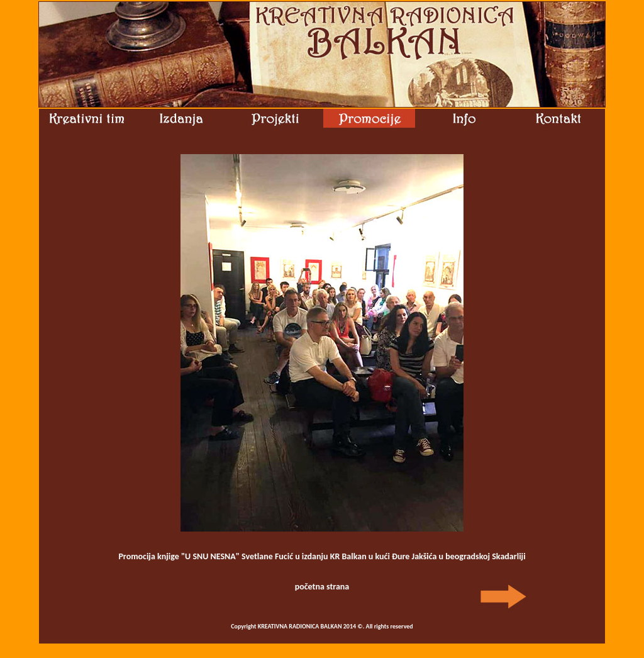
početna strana (322, 587)
